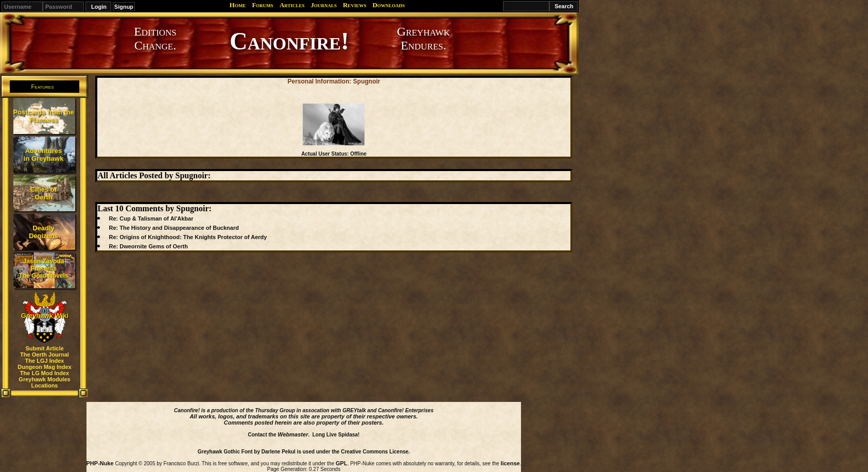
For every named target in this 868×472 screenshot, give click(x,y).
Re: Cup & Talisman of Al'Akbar (151, 218)
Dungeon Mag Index (45, 367)
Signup (124, 7)
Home (238, 5)
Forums (262, 5)
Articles (292, 5)
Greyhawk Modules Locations (44, 382)
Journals (324, 5)
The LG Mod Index (45, 373)
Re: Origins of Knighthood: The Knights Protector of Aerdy (188, 237)
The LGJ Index (45, 361)
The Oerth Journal (45, 355)
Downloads (388, 5)
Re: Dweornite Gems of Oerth (148, 246)
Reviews (354, 5)
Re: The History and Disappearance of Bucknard (173, 228)
